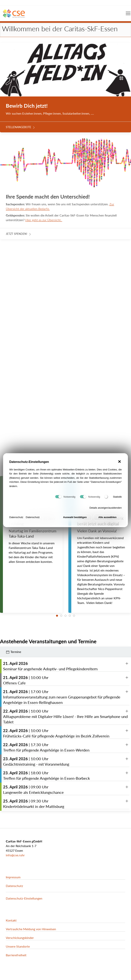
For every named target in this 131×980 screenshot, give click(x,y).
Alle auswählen (107, 520)
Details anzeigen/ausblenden (106, 510)
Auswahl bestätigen (75, 520)
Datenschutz (16, 520)
